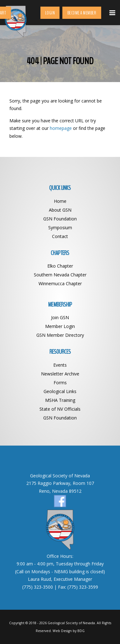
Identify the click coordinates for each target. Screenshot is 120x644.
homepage (61, 128)
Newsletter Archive (60, 374)
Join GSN (60, 317)
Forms (60, 383)
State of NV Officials (60, 409)
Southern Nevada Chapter (60, 275)
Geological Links (60, 391)
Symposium (60, 228)
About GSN (60, 210)
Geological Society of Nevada (71, 623)
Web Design (62, 631)
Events (60, 365)
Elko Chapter (60, 266)
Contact (60, 236)
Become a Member (82, 13)
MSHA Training (60, 400)
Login (50, 13)
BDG (81, 631)
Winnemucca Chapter (60, 283)
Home (60, 201)
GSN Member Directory (60, 335)
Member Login (60, 326)
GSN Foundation (60, 219)
